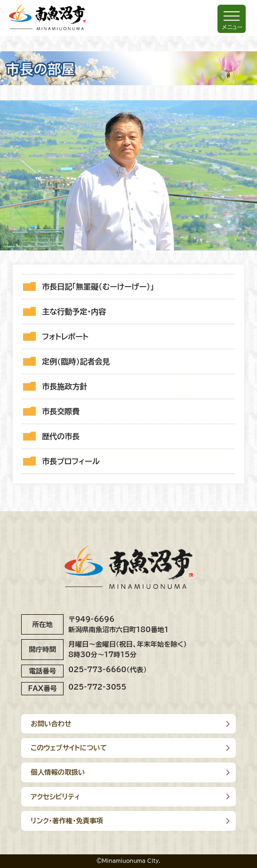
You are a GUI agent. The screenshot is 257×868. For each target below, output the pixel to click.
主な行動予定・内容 (74, 312)
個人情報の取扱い (58, 772)
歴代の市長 (61, 436)
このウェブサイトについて (69, 748)
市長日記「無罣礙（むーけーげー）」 (98, 287)
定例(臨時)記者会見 (76, 362)
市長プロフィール (71, 461)
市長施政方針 (64, 386)
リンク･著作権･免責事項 (67, 821)
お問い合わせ (51, 724)
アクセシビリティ (55, 797)
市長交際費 (61, 411)
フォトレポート (65, 337)
